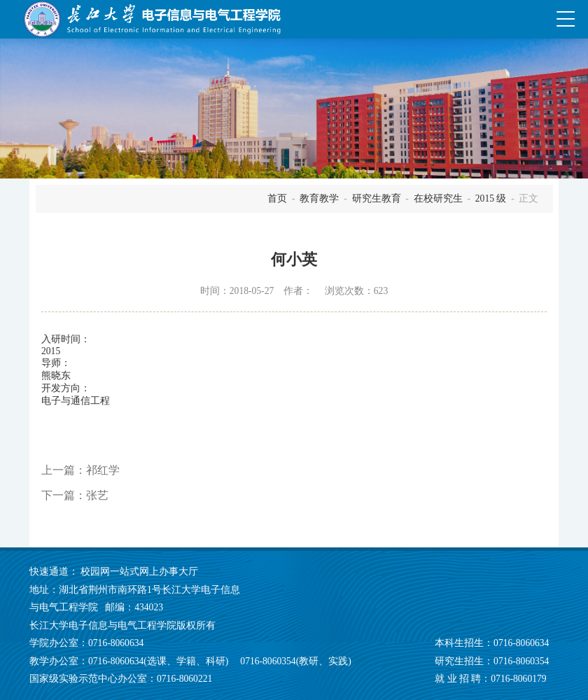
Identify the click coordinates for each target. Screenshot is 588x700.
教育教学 (319, 198)
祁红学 (103, 470)
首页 (277, 198)
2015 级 (491, 198)
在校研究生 (438, 198)
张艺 (97, 495)
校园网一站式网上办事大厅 (139, 572)
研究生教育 (377, 198)
